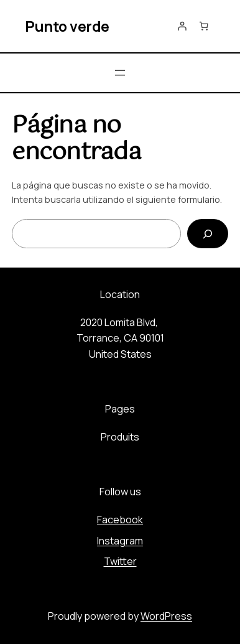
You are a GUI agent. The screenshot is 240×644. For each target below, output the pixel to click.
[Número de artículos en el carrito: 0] (204, 26)
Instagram (120, 541)
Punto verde (67, 26)
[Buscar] (208, 234)
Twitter (120, 561)
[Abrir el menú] (120, 73)
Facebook (120, 520)
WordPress (166, 616)
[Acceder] (182, 26)
